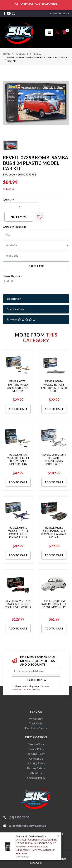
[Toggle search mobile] (56, 32)
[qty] (36, 234)
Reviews (21, 319)
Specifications (16, 309)
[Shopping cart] (64, 32)
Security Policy (36, 763)
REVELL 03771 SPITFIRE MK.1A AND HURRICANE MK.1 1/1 (18, 386)
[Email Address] (36, 671)
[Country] (36, 245)
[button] (40, 217)
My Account (36, 719)
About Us (36, 773)
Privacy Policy (33, 690)
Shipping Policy (36, 778)
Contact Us (36, 759)
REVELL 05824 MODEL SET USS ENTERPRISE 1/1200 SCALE (54, 386)
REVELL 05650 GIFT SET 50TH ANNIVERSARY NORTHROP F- (54, 459)
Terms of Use (36, 744)
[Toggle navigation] (49, 32)
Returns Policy (36, 754)
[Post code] (36, 256)
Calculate (36, 266)
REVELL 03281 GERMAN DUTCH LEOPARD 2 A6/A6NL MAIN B (54, 532)
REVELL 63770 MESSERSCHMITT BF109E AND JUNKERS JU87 (18, 459)
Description (14, 299)
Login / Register (60, 13)
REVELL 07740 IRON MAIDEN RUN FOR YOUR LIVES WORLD (18, 604)
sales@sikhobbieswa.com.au (27, 826)
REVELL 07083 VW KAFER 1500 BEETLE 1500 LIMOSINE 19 (54, 604)
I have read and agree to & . (30, 688)
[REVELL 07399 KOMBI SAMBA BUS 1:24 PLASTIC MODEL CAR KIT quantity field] (21, 207)
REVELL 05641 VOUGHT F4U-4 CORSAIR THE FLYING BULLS (18, 532)
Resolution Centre (36, 728)
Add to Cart (18, 409)
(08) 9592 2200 (19, 817)
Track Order (36, 723)
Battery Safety (36, 768)
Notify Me (19, 217)
